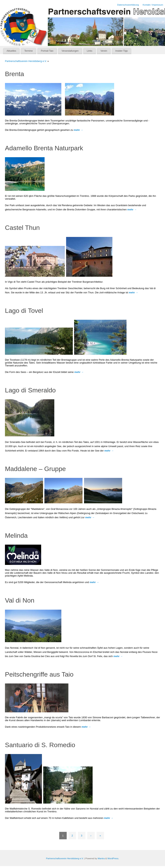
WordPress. (113, 858)
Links (90, 51)
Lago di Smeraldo (30, 390)
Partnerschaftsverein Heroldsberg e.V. (26, 61)
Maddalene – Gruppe (35, 469)
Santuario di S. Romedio (40, 745)
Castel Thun (22, 228)
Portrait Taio (47, 51)
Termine (29, 51)
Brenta (14, 74)
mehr (78, 130)
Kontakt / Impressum (153, 5)
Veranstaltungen (70, 51)
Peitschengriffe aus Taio (39, 674)
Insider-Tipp (121, 51)
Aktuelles (11, 51)
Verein (104, 51)
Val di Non (20, 600)
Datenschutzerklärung (128, 5)
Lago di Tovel (24, 311)
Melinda (16, 535)
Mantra (101, 858)
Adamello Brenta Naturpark (44, 148)
